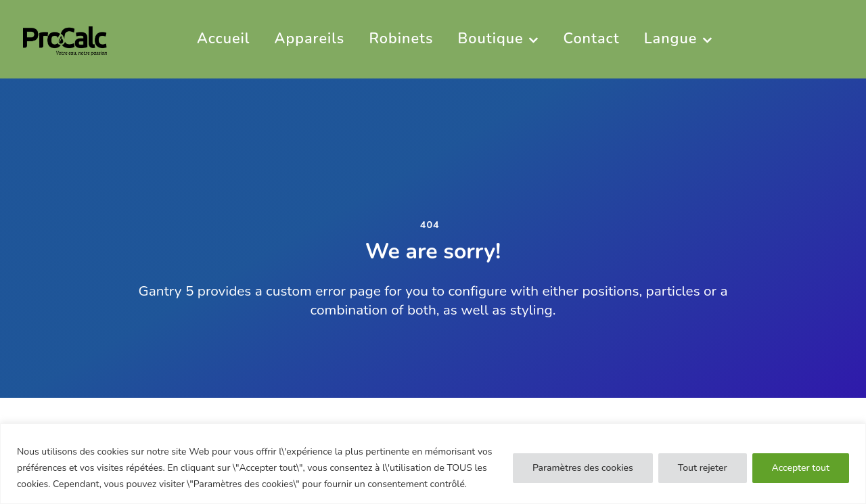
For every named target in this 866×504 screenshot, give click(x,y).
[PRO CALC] (65, 39)
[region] (433, 464)
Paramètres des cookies (583, 468)
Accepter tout (801, 468)
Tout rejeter (703, 468)
